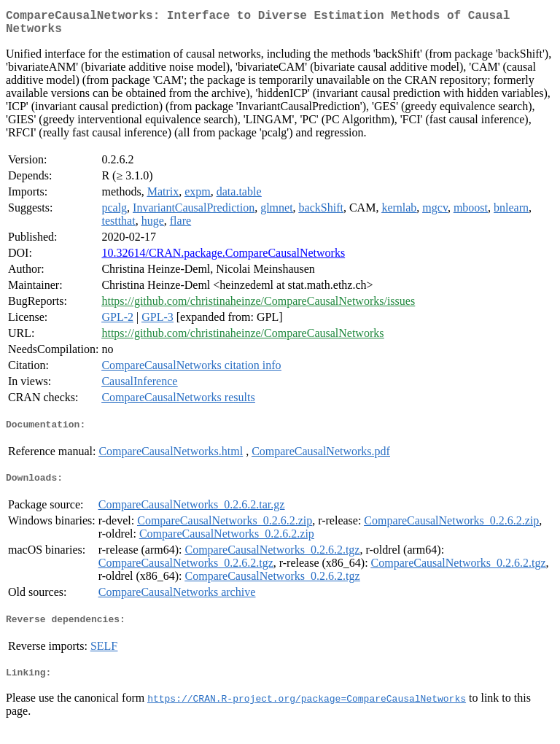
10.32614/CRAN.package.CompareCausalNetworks (223, 259)
